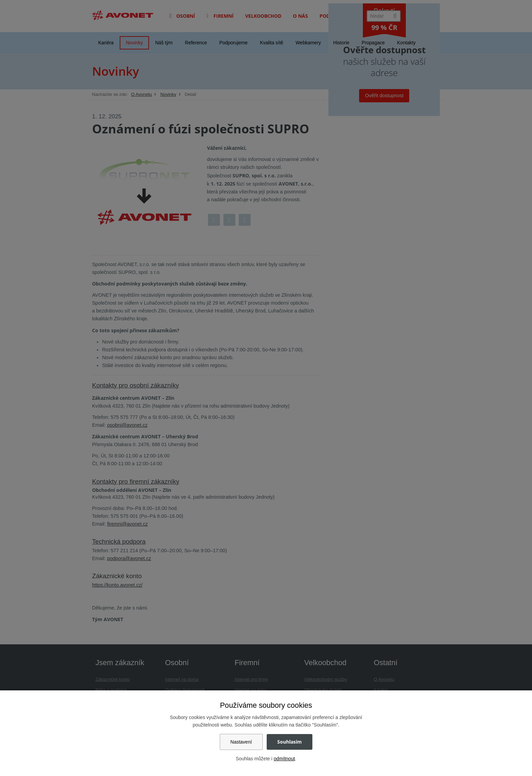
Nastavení (241, 742)
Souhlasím (290, 742)
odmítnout (284, 759)
